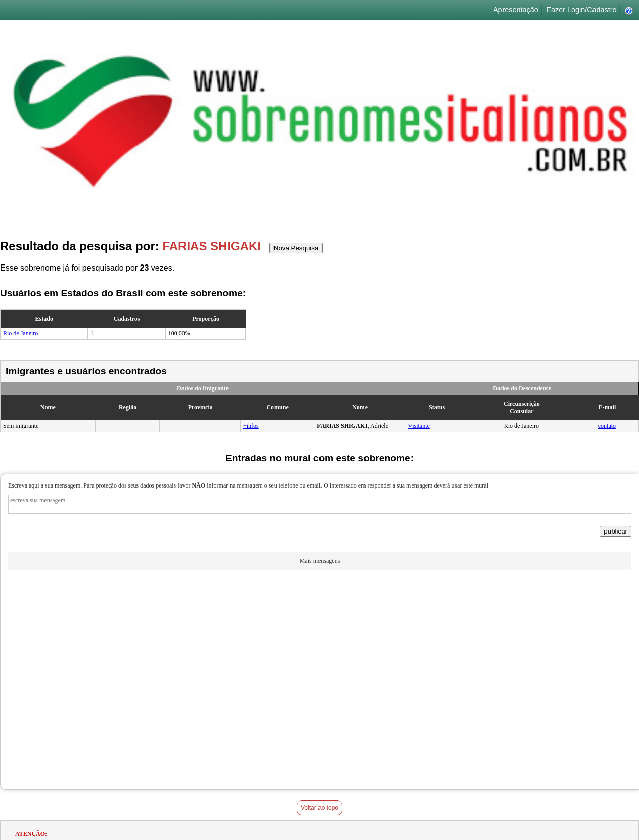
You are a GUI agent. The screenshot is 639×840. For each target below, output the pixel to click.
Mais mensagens (320, 561)
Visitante (419, 426)
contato (607, 426)
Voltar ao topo (319, 808)
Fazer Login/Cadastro (581, 10)
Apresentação (516, 10)
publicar (615, 531)
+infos (251, 426)
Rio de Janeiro (20, 333)
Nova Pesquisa (296, 248)
